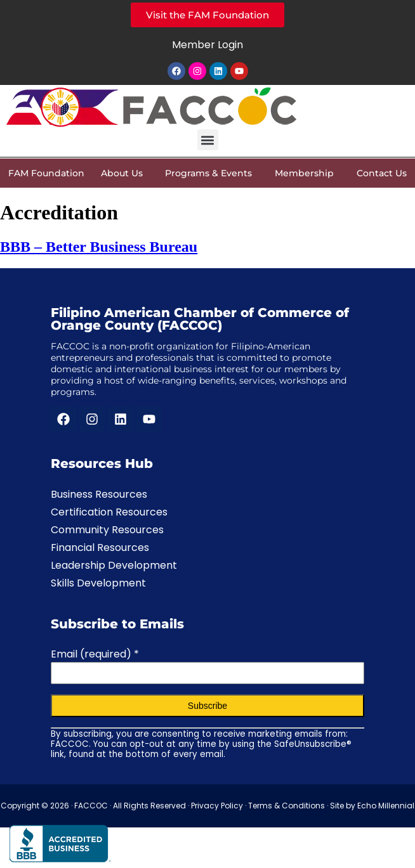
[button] (208, 140)
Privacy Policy (217, 806)
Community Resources (107, 530)
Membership (307, 173)
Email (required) (95, 654)
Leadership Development (114, 565)
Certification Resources (109, 512)
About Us (125, 173)
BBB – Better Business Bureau (99, 247)
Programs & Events (212, 173)
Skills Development (98, 583)
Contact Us (382, 173)
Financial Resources (100, 547)
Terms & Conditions (287, 806)
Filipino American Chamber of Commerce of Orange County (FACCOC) (200, 319)
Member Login (208, 45)
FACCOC (91, 806)
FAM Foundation (46, 173)
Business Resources (99, 494)
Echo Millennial (386, 806)
